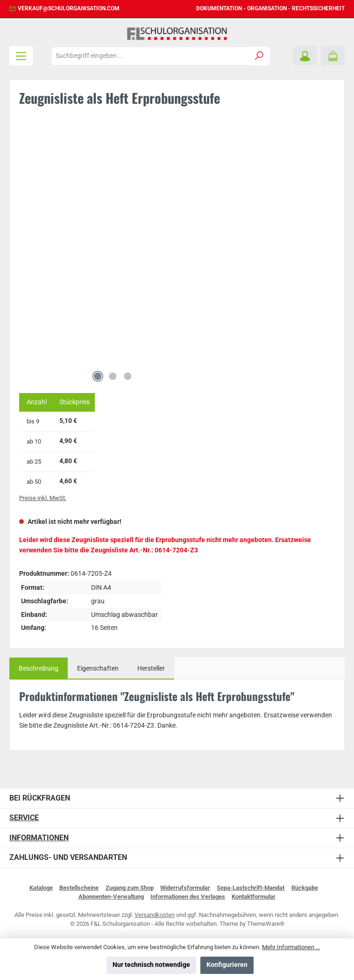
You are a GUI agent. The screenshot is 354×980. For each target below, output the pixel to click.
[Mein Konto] (305, 56)
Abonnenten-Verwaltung (111, 897)
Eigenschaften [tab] (98, 669)
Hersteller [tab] (151, 669)
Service (24, 818)
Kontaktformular (254, 897)
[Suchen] (259, 56)
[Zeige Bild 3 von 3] (127, 376)
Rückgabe (305, 888)
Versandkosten (155, 915)
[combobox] (150, 56)
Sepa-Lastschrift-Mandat (251, 888)
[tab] (39, 669)
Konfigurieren (227, 965)
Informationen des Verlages (188, 897)
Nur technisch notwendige (151, 965)
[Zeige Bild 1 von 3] (98, 376)
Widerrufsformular (185, 888)
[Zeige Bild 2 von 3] (113, 376)
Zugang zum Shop (130, 888)
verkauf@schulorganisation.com (69, 8)
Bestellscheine (79, 888)
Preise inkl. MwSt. (43, 498)
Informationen (39, 838)
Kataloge (41, 888)
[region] (177, 259)
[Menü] (21, 56)
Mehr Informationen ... (291, 947)
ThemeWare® (266, 924)
